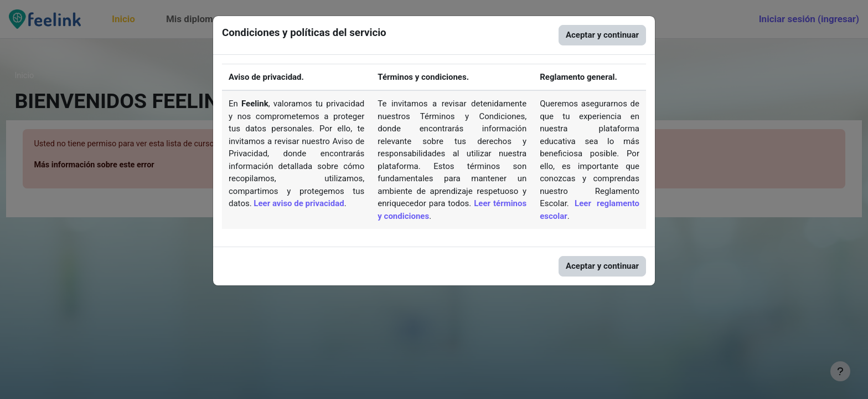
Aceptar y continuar (602, 35)
